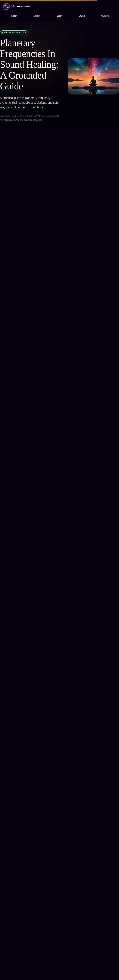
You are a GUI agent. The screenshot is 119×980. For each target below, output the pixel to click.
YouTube (105, 16)
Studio (82, 16)
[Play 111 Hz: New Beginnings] (14, 586)
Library (37, 16)
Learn (59, 16)
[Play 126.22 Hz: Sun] (14, 725)
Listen (14, 16)
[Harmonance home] (59, 6)
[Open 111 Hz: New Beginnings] (59, 526)
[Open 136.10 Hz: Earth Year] (59, 803)
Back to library (13, 450)
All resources (17, 397)
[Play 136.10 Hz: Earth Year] (14, 864)
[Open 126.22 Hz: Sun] (59, 665)
